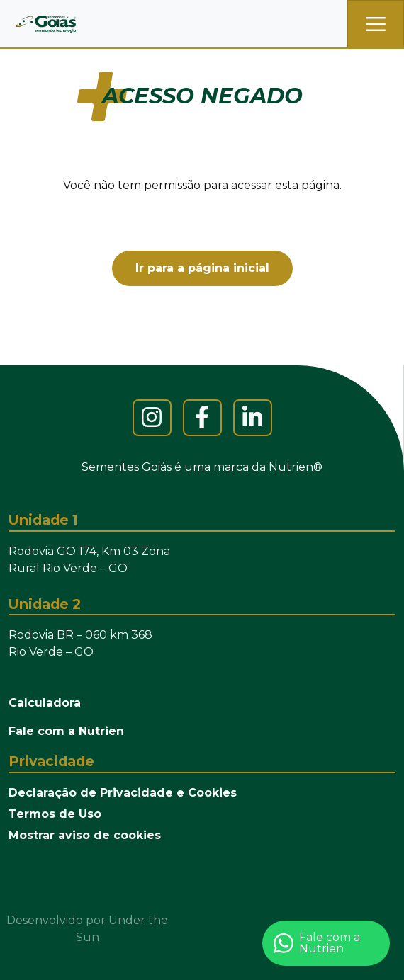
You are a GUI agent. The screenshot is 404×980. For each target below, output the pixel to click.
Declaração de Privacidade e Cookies (123, 793)
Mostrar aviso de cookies (85, 835)
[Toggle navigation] (376, 24)
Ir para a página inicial (202, 268)
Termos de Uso (55, 814)
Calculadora (45, 703)
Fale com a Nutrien (66, 731)
